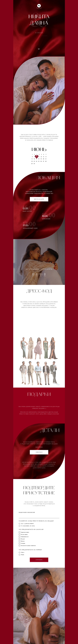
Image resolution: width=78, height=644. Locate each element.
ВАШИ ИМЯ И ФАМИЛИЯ (27, 512)
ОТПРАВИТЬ (39, 560)
